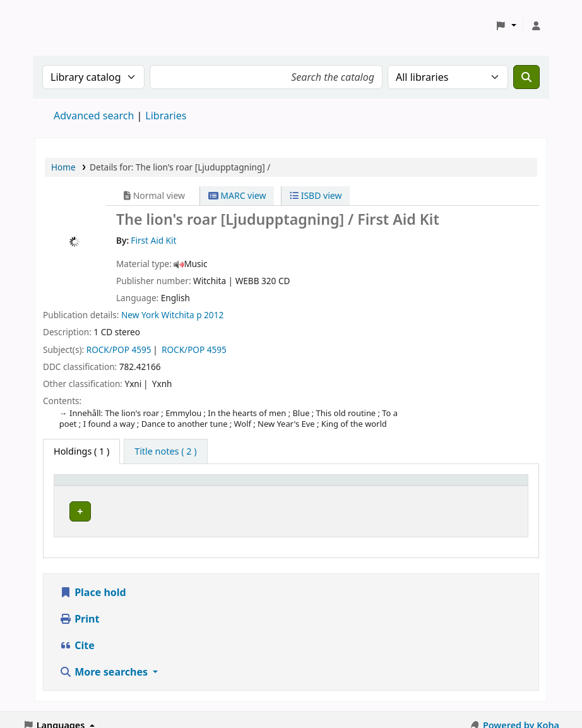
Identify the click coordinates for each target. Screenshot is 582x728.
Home (63, 167)
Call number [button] (349, 486)
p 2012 (210, 315)
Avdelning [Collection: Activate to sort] (232, 486)
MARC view (237, 195)
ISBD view (316, 195)
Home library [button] (89, 486)
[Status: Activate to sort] (486, 486)
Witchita (178, 315)
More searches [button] (105, 660)
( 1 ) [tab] (81, 451)
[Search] (526, 77)
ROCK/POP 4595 (119, 349)
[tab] (165, 451)
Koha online (67, 26)
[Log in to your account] (536, 26)
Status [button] (463, 486)
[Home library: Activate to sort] (129, 486)
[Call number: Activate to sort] (380, 486)
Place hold (93, 581)
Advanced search (94, 116)
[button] (506, 26)
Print (79, 607)
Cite (77, 634)
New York (140, 315)
